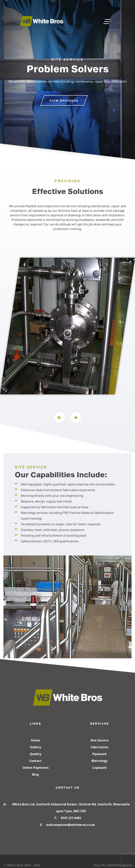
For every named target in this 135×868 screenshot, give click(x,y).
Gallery (36, 747)
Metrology (99, 761)
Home (36, 740)
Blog (35, 774)
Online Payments (36, 768)
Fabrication (99, 747)
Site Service (100, 740)
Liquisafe (100, 768)
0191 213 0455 (71, 818)
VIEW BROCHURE (64, 100)
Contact (35, 761)
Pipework (99, 754)
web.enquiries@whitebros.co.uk (71, 825)
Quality (36, 754)
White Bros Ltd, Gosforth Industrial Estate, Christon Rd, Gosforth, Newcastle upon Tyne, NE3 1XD (71, 808)
